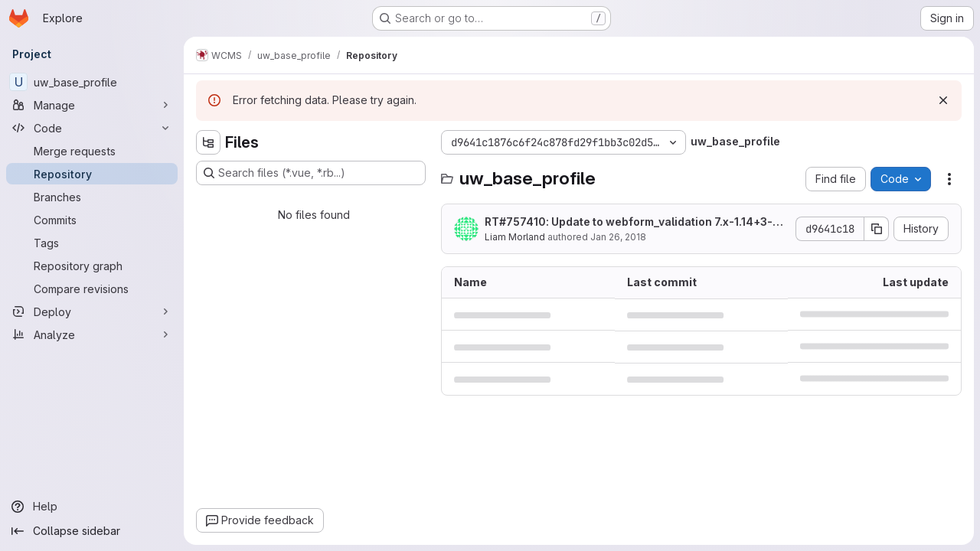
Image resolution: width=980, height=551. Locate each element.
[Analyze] (92, 334)
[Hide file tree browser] (208, 142)
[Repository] (92, 174)
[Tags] (92, 243)
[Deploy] (92, 311)
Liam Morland (515, 237)
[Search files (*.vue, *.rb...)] (311, 173)
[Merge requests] (92, 151)
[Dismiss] (943, 100)
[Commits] (92, 220)
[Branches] (92, 197)
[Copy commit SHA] (877, 229)
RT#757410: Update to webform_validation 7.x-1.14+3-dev (635, 222)
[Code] (92, 128)
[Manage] (92, 105)
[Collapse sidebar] (92, 531)
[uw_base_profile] (92, 82)
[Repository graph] (92, 266)
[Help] (92, 507)
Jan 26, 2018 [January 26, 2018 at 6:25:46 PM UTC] (618, 237)
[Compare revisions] (92, 289)
